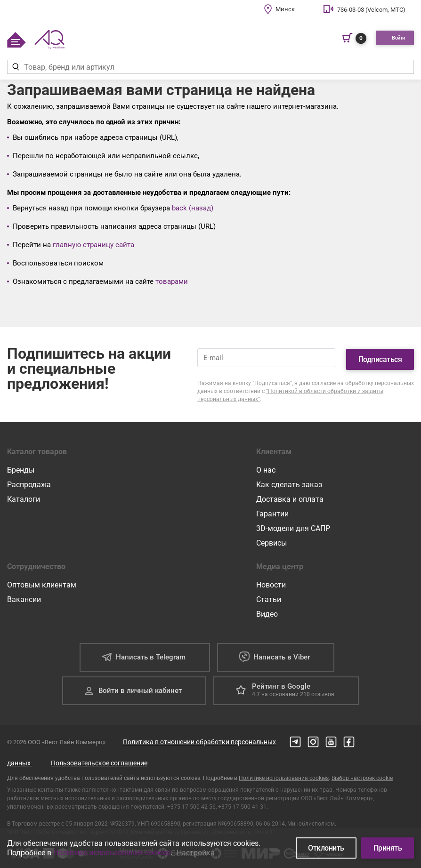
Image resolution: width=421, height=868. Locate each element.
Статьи (269, 597)
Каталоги (24, 496)
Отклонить (326, 848)
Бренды (21, 467)
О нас (266, 467)
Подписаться (380, 357)
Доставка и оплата (290, 496)
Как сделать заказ (289, 482)
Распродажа (29, 482)
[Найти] (15, 67)
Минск (285, 9)
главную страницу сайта (93, 245)
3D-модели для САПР (293, 526)
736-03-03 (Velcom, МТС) (371, 10)
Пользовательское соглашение (99, 760)
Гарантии (272, 511)
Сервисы (271, 540)
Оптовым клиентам (42, 582)
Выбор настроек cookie (362, 775)
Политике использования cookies (284, 775)
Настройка (196, 853)
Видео (267, 611)
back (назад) (193, 208)
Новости (271, 582)
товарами (172, 281)
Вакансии (24, 597)
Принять (388, 848)
